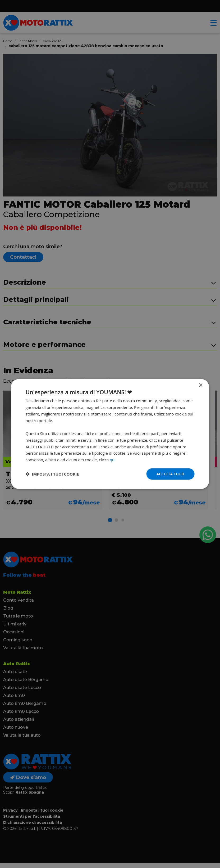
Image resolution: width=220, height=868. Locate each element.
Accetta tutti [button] (170, 474)
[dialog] (110, 434)
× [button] (200, 385)
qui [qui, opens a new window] (113, 459)
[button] (52, 474)
